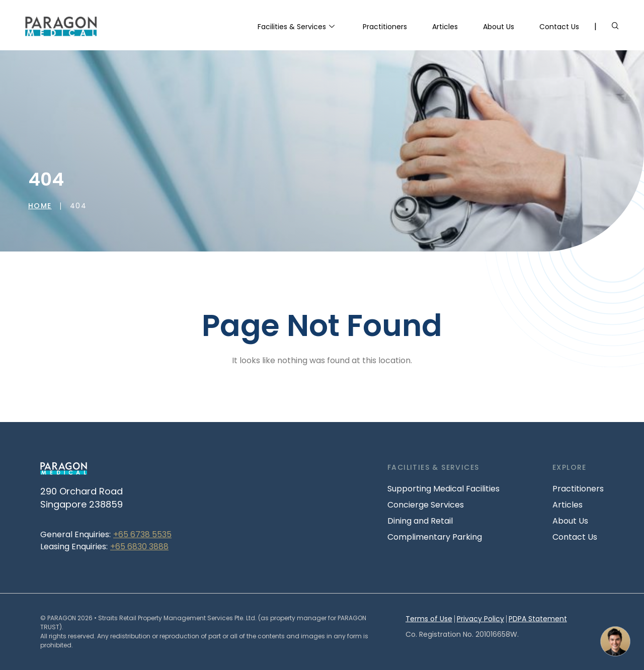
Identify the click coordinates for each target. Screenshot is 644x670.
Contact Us (559, 27)
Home (40, 206)
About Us (499, 27)
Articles (445, 27)
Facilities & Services (296, 27)
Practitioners (385, 27)
